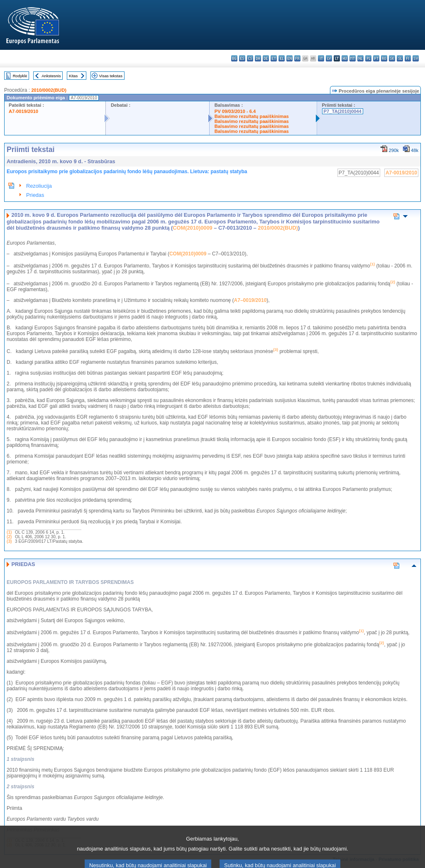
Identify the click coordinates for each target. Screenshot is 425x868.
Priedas (35, 195)
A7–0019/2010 (250, 300)
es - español (242, 58)
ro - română (384, 58)
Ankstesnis (51, 76)
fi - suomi (408, 58)
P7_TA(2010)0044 (343, 111)
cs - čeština (250, 58)
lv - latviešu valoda (329, 58)
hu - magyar (345, 58)
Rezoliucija (39, 186)
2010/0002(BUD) (49, 90)
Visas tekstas (111, 76)
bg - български (234, 58)
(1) (9, 532)
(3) (9, 541)
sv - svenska (416, 58)
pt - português (376, 58)
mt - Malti (353, 58)
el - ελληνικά (282, 58)
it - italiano (321, 58)
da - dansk (258, 58)
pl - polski (368, 58)
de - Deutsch (266, 58)
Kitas (73, 76)
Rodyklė (20, 76)
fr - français (297, 58)
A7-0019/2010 (23, 111)
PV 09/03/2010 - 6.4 (235, 111)
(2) (9, 537)
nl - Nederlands (360, 58)
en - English (289, 58)
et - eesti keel (274, 58)
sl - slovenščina (400, 58)
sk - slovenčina (392, 58)
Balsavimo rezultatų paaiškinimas (252, 116)
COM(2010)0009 (192, 228)
